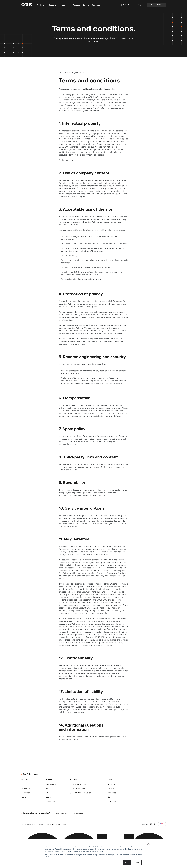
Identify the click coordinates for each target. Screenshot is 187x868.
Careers (86, 5)
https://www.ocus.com (110, 97)
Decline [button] (137, 863)
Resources (96, 5)
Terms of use (50, 824)
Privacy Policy (61, 824)
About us (76, 5)
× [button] (148, 844)
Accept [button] (127, 863)
